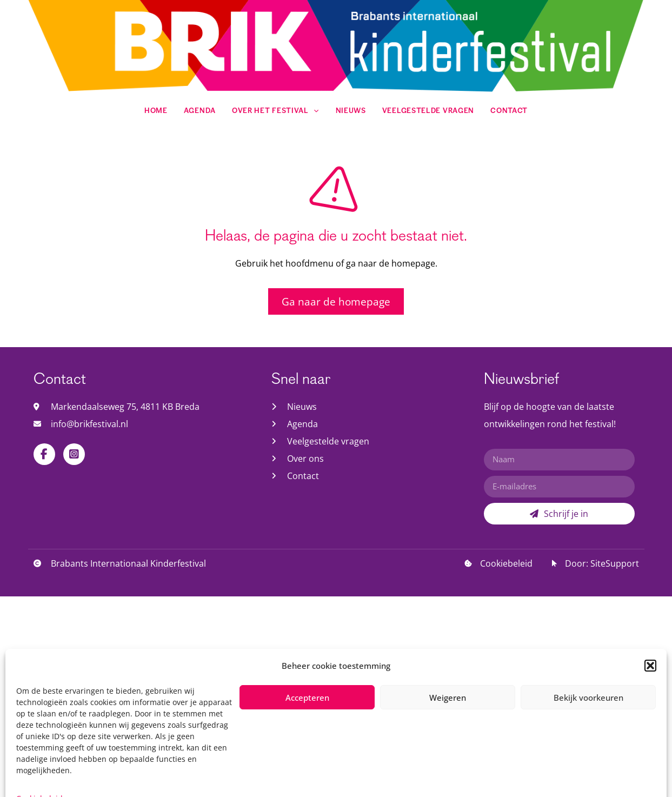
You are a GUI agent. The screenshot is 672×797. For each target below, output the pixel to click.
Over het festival (276, 111)
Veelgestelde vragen (428, 111)
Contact (509, 111)
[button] (650, 768)
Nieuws (351, 111)
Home (156, 111)
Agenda (200, 111)
